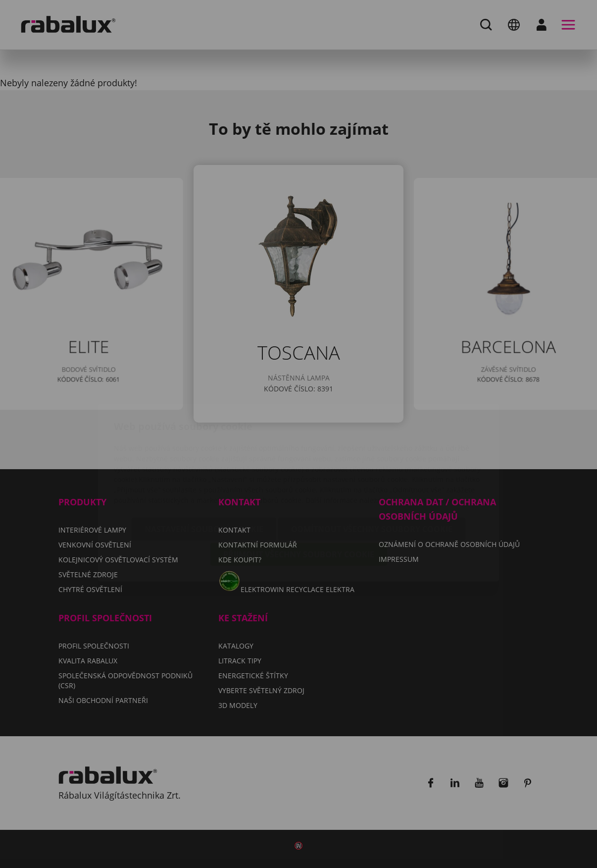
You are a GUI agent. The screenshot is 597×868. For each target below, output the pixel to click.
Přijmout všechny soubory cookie (299, 496)
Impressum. (444, 442)
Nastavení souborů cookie (204, 471)
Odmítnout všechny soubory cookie (372, 471)
